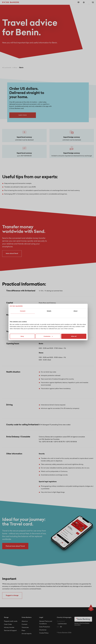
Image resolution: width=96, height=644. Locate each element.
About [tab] (75, 311)
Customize (48, 336)
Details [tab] (49, 311)
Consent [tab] (23, 311)
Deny (22, 336)
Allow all (74, 336)
